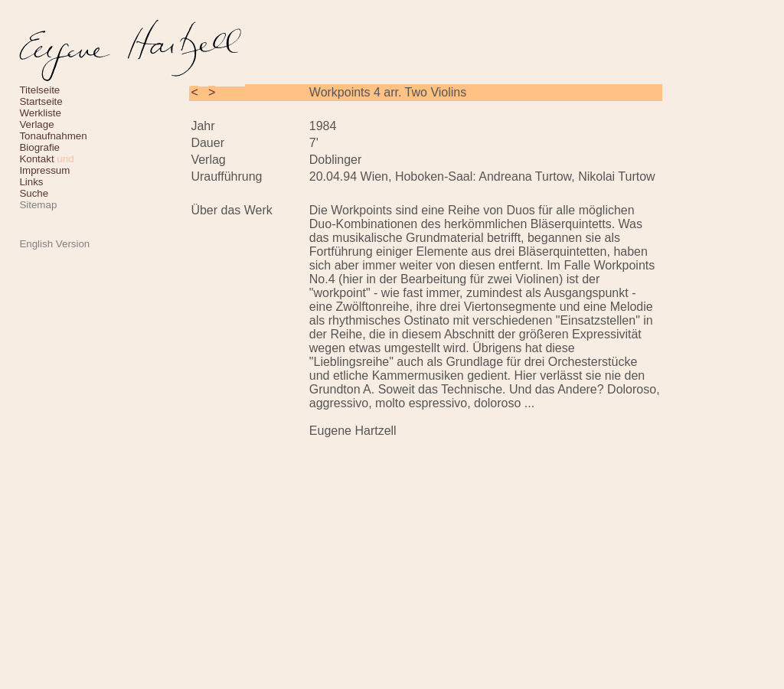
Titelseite (39, 90)
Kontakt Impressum (46, 165)
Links (31, 182)
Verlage (36, 124)
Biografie (39, 147)
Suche (34, 193)
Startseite (41, 101)
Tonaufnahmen (53, 136)
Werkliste (40, 113)
